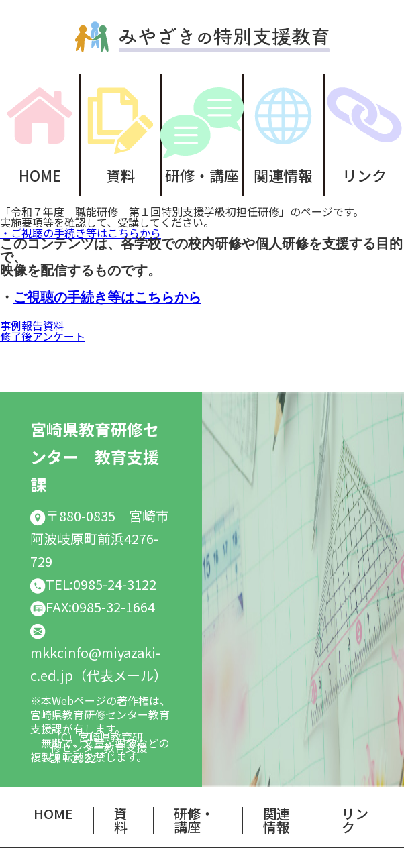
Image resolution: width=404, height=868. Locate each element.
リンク (355, 820)
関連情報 (283, 173)
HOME (40, 173)
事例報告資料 (32, 325)
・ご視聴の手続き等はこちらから (81, 233)
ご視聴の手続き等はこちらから (107, 298)
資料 (121, 173)
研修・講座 (202, 173)
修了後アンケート (43, 336)
